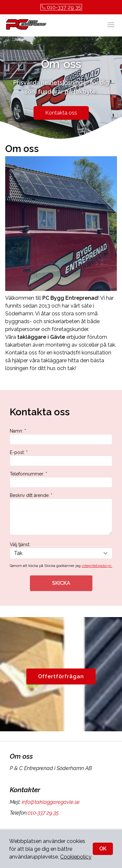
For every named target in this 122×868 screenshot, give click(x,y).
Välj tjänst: (61, 550)
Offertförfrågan (61, 676)
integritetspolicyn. (97, 566)
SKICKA (61, 583)
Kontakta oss (61, 113)
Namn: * (61, 436)
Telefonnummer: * (61, 479)
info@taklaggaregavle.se (50, 802)
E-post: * (61, 458)
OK (103, 849)
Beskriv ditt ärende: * (61, 514)
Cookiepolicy (76, 857)
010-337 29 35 (61, 7)
